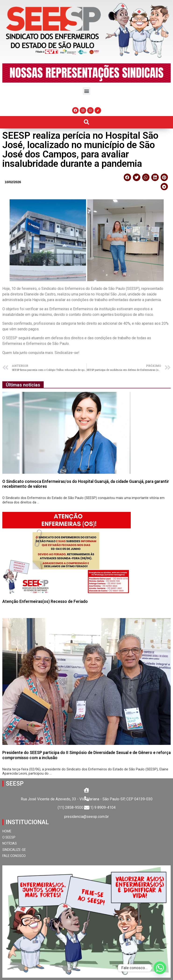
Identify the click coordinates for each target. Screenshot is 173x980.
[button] (86, 91)
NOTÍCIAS (10, 843)
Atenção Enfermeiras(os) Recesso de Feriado (45, 601)
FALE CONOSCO (14, 856)
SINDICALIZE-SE (14, 850)
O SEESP (9, 837)
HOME (7, 831)
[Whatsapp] (160, 968)
